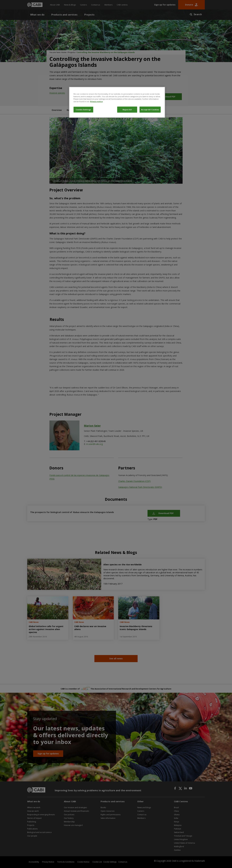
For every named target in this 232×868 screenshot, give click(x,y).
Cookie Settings (83, 110)
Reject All (127, 110)
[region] (117, 102)
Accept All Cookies (150, 110)
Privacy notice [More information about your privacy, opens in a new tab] (96, 101)
